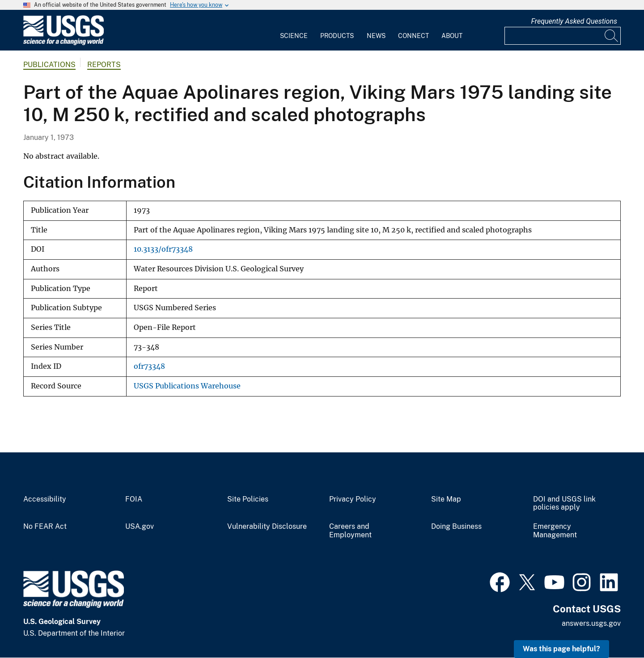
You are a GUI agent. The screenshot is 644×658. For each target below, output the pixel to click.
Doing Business (456, 527)
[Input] (563, 36)
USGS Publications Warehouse (187, 386)
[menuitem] (294, 30)
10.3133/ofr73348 (163, 249)
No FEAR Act (45, 527)
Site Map (446, 499)
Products (337, 36)
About (452, 36)
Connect (413, 36)
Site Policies (248, 499)
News (376, 36)
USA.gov (140, 527)
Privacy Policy (353, 499)
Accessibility (45, 499)
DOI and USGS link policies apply (564, 504)
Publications (49, 65)
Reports (104, 65)
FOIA (134, 499)
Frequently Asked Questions (574, 21)
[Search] (612, 36)
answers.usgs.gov (591, 623)
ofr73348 (149, 366)
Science (294, 36)
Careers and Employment (350, 531)
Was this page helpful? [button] (561, 649)
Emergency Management (555, 531)
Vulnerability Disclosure (267, 527)
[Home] (64, 43)
